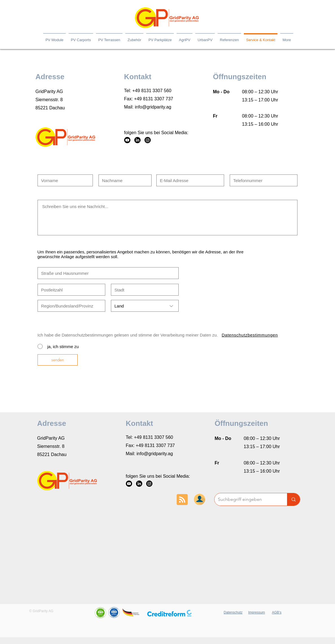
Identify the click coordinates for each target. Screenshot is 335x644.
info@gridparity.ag (153, 107)
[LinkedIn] (137, 140)
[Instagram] (148, 140)
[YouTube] (127, 140)
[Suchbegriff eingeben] (247, 499)
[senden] (58, 360)
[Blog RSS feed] (182, 500)
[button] (169, 613)
